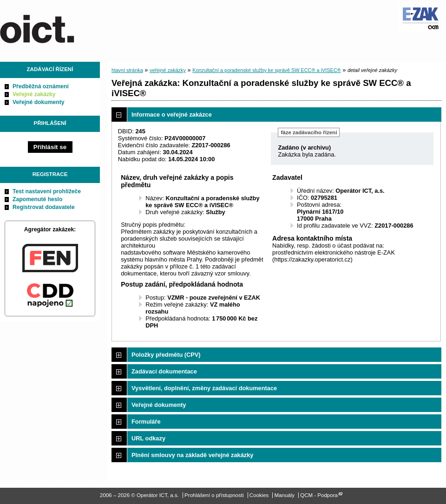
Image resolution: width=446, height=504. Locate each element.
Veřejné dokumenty (38, 102)
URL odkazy (148, 438)
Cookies (259, 495)
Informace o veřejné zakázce (172, 115)
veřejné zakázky (168, 70)
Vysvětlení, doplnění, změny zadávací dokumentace (204, 388)
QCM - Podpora (319, 495)
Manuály (285, 495)
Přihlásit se (50, 147)
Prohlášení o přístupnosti (214, 495)
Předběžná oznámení (41, 86)
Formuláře (146, 422)
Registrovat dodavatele (44, 207)
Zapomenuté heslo (37, 199)
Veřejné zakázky (34, 94)
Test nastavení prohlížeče (47, 191)
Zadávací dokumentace (164, 371)
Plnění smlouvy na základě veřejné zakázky (192, 455)
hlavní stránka (127, 70)
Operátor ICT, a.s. (52, 27)
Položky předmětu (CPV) (166, 355)
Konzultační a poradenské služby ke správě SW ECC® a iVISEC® (266, 70)
